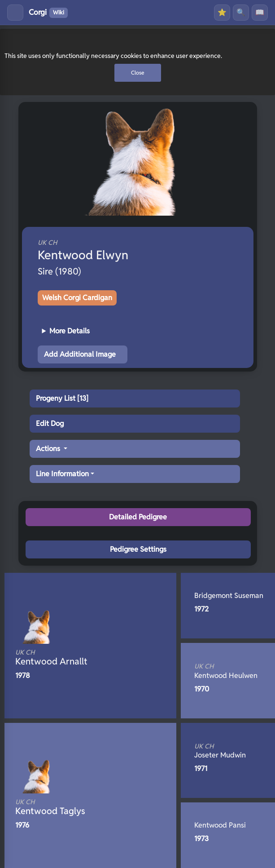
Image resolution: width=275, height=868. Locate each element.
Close (138, 73)
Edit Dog (50, 423)
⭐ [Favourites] (222, 12)
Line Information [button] (62, 474)
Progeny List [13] (62, 398)
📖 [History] (260, 12)
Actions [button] (49, 449)
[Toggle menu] (15, 13)
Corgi (48, 13)
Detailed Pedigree (138, 517)
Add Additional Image (80, 354)
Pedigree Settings (138, 549)
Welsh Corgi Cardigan (77, 298)
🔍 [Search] (241, 12)
